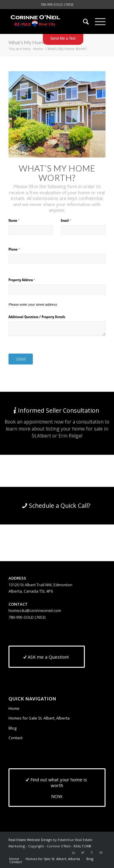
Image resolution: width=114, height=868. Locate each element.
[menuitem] (83, 22)
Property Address (28, 280)
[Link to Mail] (101, 853)
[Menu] (97, 22)
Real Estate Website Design (30, 840)
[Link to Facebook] (92, 853)
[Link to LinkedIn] (74, 853)
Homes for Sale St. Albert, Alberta (39, 718)
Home (14, 708)
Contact (16, 738)
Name (20, 221)
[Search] (83, 22)
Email (72, 221)
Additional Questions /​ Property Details (37, 317)
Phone (20, 249)
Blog (12, 728)
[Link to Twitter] (83, 853)
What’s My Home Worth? (35, 42)
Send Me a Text (63, 38)
